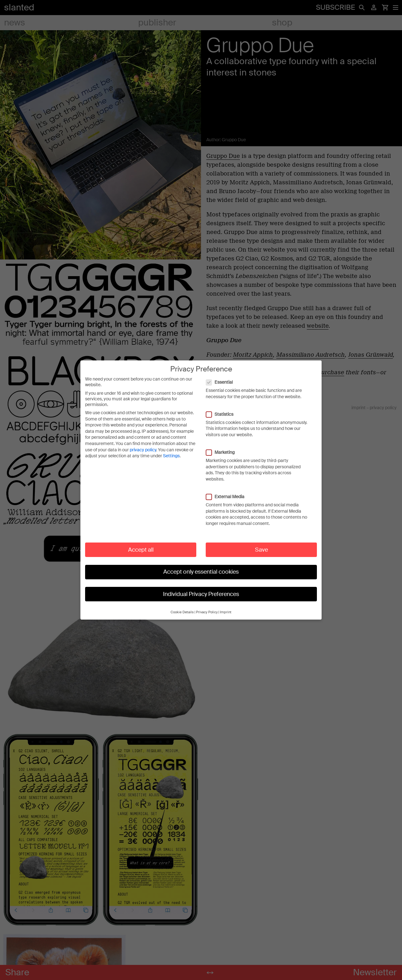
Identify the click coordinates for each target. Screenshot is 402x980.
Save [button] (261, 544)
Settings (171, 451)
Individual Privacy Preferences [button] (201, 589)
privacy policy (143, 444)
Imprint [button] (226, 607)
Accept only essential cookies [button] (201, 566)
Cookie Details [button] (182, 607)
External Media (228, 491)
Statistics (223, 409)
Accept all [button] (141, 544)
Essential (223, 377)
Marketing (223, 447)
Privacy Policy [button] (207, 607)
